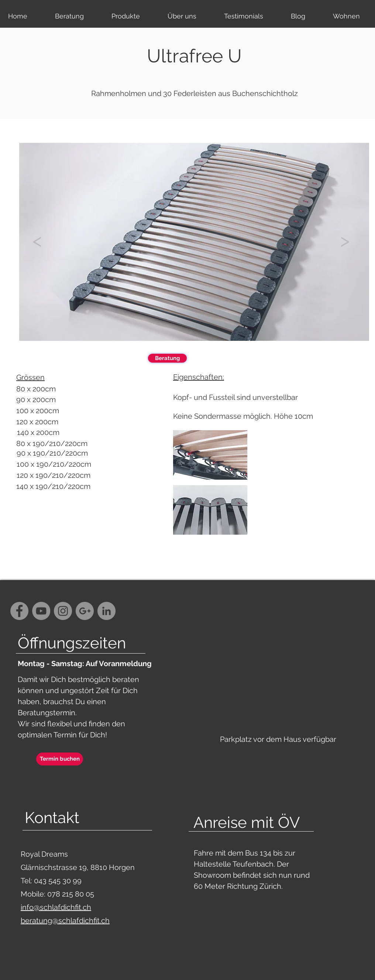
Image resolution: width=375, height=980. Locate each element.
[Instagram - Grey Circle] (63, 611)
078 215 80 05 (71, 894)
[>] (345, 240)
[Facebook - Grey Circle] (19, 611)
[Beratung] (167, 358)
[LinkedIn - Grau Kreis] (106, 611)
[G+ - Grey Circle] (85, 611)
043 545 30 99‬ (59, 881)
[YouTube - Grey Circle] (41, 611)
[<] (37, 240)
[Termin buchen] (60, 759)
